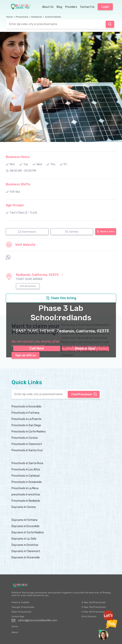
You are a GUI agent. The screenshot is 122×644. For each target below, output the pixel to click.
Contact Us (87, 7)
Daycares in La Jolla (24, 539)
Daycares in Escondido (25, 526)
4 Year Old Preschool (93, 612)
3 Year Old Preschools (94, 607)
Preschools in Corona (25, 438)
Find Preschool (110, 24)
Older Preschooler (22, 612)
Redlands (37, 17)
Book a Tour (106, 232)
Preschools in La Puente (26, 419)
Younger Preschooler (23, 607)
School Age (18, 616)
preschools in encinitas (26, 495)
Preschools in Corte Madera (29, 432)
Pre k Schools (89, 616)
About (15, 632)
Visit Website (21, 245)
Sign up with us (25, 355)
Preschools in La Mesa (25, 488)
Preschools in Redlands (26, 501)
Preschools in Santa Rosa (27, 463)
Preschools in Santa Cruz (27, 450)
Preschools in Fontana (25, 413)
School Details (53, 17)
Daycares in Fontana (24, 520)
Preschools (22, 17)
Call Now (72, 232)
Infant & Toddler (21, 602)
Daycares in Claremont (26, 551)
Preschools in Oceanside (27, 482)
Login (105, 7)
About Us (48, 7)
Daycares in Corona (24, 507)
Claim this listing (61, 298)
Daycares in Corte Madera (28, 532)
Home (9, 17)
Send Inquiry (27, 232)
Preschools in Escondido (26, 407)
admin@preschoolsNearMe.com (34, 621)
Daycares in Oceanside (26, 557)
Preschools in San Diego (26, 425)
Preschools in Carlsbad (25, 476)
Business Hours (18, 157)
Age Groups (15, 205)
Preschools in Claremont (27, 444)
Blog (59, 7)
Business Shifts (18, 184)
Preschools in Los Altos (26, 470)
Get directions (28, 286)
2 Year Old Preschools (94, 602)
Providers (71, 7)
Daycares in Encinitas (25, 545)
